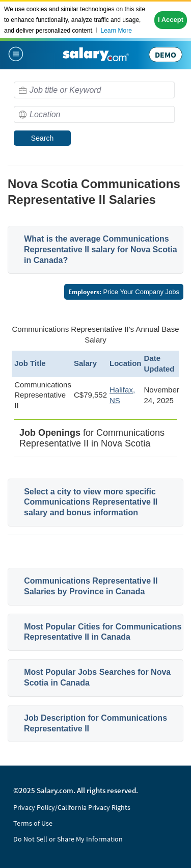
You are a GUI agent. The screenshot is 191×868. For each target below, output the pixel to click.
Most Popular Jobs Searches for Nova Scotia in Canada (97, 677)
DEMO (166, 55)
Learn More (116, 31)
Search (42, 138)
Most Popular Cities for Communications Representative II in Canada (103, 632)
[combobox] (94, 90)
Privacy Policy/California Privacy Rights (72, 807)
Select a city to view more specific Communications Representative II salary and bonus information (91, 502)
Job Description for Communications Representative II (95, 723)
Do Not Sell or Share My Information (68, 839)
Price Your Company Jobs (124, 292)
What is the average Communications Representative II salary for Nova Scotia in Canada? (101, 249)
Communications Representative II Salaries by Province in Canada (91, 586)
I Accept (171, 20)
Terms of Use (33, 823)
